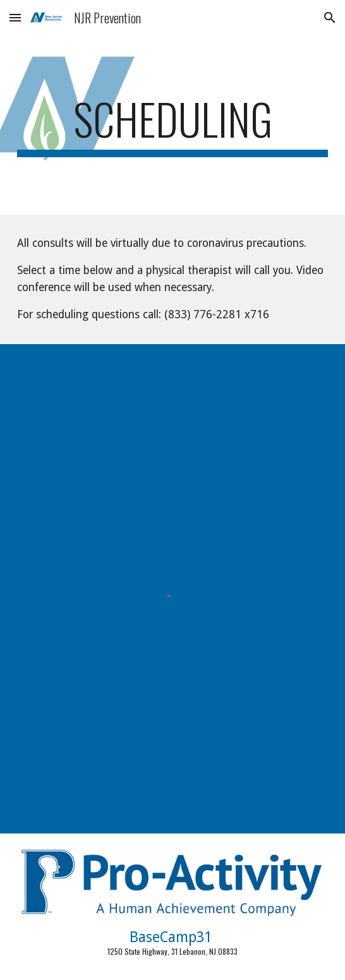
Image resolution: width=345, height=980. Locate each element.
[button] (15, 17)
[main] (172, 125)
